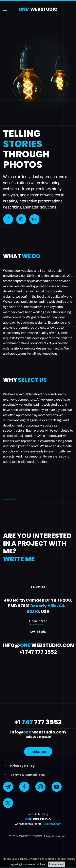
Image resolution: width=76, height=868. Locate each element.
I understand (57, 864)
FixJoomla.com (51, 824)
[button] (5, 9)
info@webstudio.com (39, 645)
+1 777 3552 (38, 722)
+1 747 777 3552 (38, 652)
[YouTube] (57, 787)
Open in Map (38, 621)
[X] (8, 803)
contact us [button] (38, 752)
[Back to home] (38, 9)
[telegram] (8, 787)
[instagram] (40, 787)
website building (38, 814)
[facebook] (24, 787)
